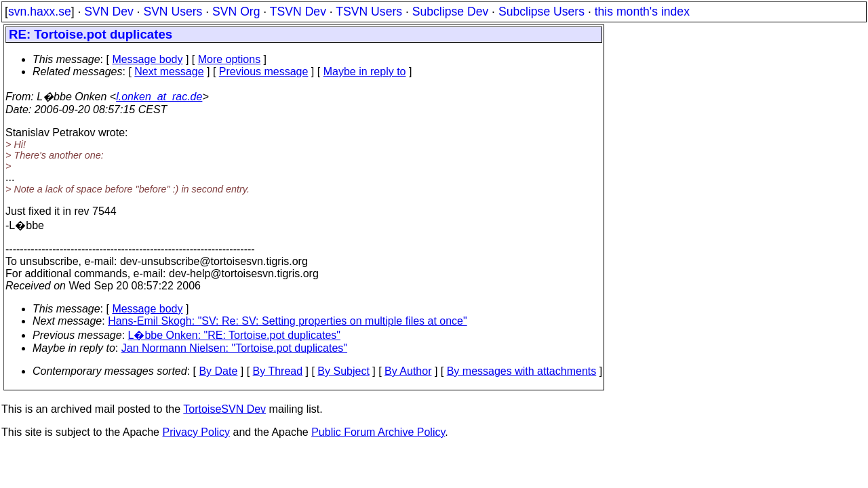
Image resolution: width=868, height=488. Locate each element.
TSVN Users (369, 12)
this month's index (642, 12)
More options (230, 59)
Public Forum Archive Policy (378, 432)
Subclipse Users (541, 12)
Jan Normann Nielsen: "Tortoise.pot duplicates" (234, 348)
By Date (218, 371)
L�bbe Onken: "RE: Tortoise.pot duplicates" (234, 335)
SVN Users (173, 12)
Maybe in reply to (365, 72)
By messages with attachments (522, 371)
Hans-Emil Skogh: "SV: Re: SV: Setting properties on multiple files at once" (288, 321)
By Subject (343, 371)
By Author (408, 371)
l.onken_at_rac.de (159, 97)
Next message (169, 72)
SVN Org (236, 12)
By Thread (278, 371)
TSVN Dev (298, 12)
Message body (147, 59)
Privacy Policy (196, 432)
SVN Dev (108, 12)
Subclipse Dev (450, 12)
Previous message (264, 72)
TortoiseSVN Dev (224, 409)
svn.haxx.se (40, 12)
